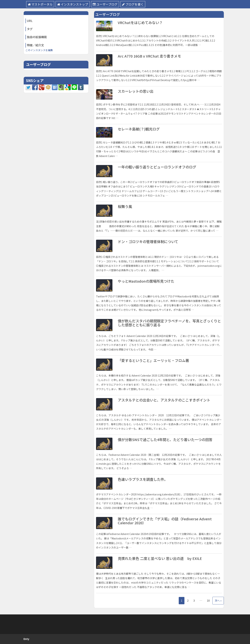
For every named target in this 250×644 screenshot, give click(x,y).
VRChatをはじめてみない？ (140, 23)
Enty (26, 639)
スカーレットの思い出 (136, 91)
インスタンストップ (73, 4)
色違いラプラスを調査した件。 (143, 479)
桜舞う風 (125, 206)
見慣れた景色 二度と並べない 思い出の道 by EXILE (160, 558)
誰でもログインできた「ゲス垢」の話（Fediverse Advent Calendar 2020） (165, 521)
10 (208, 601)
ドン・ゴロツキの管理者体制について (148, 242)
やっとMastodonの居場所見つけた (146, 281)
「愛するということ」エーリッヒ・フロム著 (153, 360)
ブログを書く (133, 4)
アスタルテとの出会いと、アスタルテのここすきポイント (164, 400)
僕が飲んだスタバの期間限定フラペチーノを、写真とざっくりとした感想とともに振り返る (169, 323)
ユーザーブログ (105, 4)
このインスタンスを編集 (39, 50)
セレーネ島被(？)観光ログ (139, 129)
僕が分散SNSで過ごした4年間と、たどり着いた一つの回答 (165, 440)
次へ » (218, 601)
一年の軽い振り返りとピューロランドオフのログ (157, 167)
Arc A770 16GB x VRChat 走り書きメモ (149, 56)
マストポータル (40, 4)
